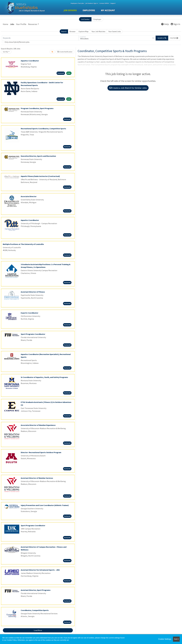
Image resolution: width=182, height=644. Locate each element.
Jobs (12, 24)
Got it (176, 639)
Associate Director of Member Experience (38, 425)
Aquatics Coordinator (30, 61)
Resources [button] (33, 24)
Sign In (175, 24)
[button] (174, 38)
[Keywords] (40, 38)
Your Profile (21, 24)
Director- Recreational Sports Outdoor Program (41, 452)
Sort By (5, 52)
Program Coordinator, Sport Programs (37, 108)
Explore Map (84, 31)
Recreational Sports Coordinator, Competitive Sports (43, 129)
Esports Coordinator (29, 313)
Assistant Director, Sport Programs (36, 590)
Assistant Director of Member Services (37, 478)
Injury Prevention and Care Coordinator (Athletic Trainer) (45, 505)
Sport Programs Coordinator (33, 334)
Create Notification (65, 52)
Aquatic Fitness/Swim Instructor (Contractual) (40, 176)
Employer (97, 19)
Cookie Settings (165, 639)
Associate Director (29, 196)
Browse (72, 31)
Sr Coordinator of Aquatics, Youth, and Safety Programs (44, 377)
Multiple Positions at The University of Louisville (23, 244)
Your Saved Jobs (115, 31)
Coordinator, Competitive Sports (35, 610)
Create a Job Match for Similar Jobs (128, 88)
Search (64, 31)
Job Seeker (85, 19)
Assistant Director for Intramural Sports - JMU (40, 570)
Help (165, 24)
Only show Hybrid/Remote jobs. (17, 42)
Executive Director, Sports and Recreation (38, 156)
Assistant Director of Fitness (33, 292)
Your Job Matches (98, 31)
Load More (38, 630)
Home (5, 24)
